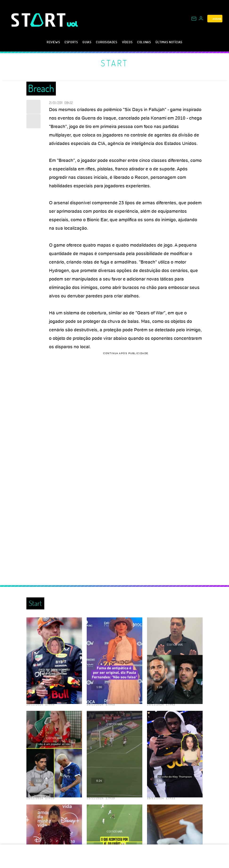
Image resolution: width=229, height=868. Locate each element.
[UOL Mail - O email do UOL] (194, 19)
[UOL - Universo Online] (72, 24)
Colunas (144, 42)
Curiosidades (106, 42)
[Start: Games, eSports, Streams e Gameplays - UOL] (39, 20)
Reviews (53, 42)
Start (114, 63)
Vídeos (127, 42)
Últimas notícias (169, 42)
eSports (71, 42)
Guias (87, 42)
